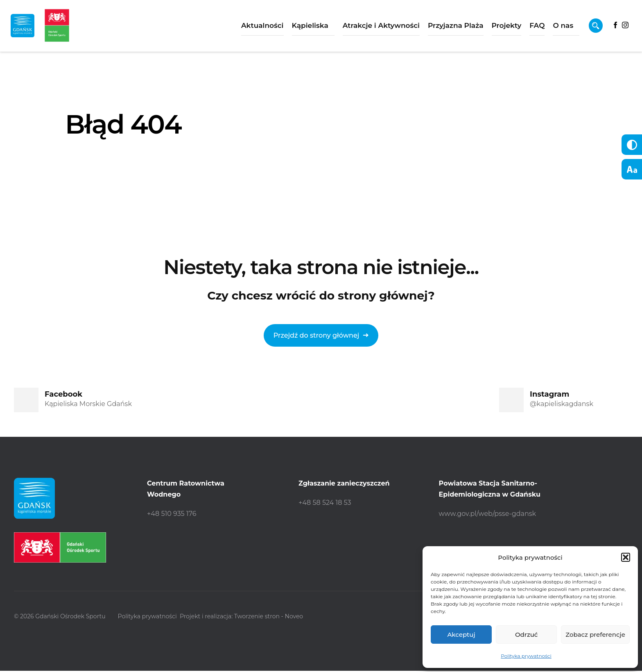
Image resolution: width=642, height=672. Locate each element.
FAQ (516, 29)
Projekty (485, 29)
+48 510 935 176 (172, 514)
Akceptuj (461, 635)
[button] (626, 557)
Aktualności (242, 29)
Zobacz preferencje (595, 635)
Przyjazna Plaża (435, 29)
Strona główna (94, 177)
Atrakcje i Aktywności (360, 29)
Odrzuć (527, 635)
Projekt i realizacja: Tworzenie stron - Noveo (251, 618)
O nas (542, 29)
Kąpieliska (289, 29)
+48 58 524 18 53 (325, 503)
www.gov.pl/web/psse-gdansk (488, 514)
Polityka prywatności (526, 656)
